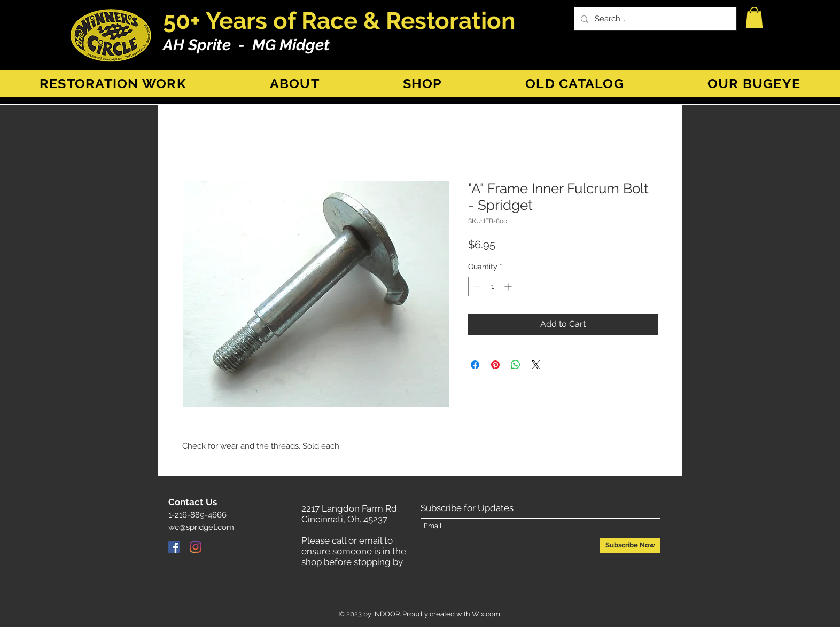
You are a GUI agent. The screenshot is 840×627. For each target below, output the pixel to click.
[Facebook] (174, 547)
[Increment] (509, 287)
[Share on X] (536, 365)
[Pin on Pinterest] (495, 365)
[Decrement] (476, 287)
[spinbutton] (493, 287)
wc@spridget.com (201, 527)
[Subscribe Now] (630, 545)
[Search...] (654, 19)
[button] (754, 17)
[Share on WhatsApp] (516, 365)
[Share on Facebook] (475, 365)
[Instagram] (196, 547)
